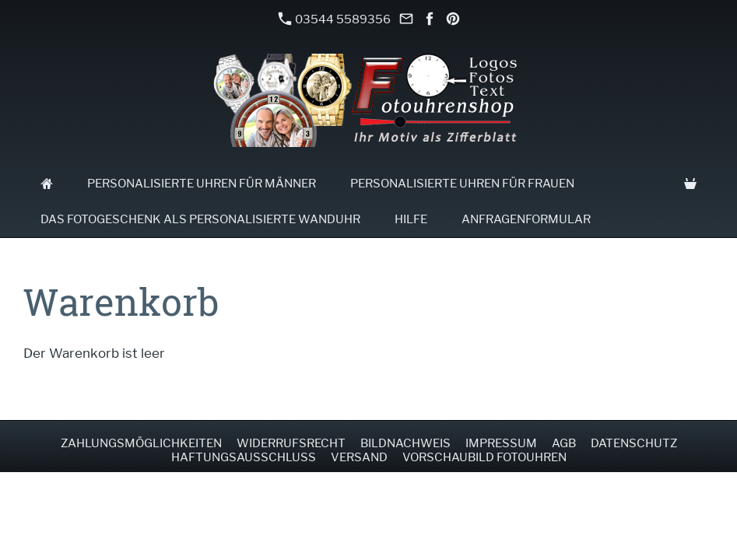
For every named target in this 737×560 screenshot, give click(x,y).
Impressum (501, 443)
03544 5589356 (335, 19)
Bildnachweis (405, 443)
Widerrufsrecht (291, 443)
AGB (564, 443)
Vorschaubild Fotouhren (484, 457)
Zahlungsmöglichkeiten (141, 443)
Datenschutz (634, 443)
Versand (359, 457)
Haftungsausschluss (244, 457)
